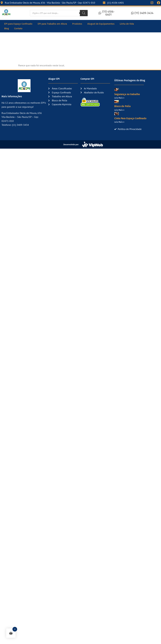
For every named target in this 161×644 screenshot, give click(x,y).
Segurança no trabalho (127, 94)
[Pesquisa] (84, 13)
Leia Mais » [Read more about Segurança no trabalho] (119, 98)
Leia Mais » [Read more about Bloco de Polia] (119, 110)
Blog (7, 28)
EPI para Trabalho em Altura (52, 24)
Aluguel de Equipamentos (101, 24)
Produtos (77, 24)
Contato (18, 28)
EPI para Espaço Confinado (18, 24)
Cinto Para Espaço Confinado (130, 118)
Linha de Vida (127, 24)
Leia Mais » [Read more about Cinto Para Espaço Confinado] (119, 122)
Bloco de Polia (122, 106)
